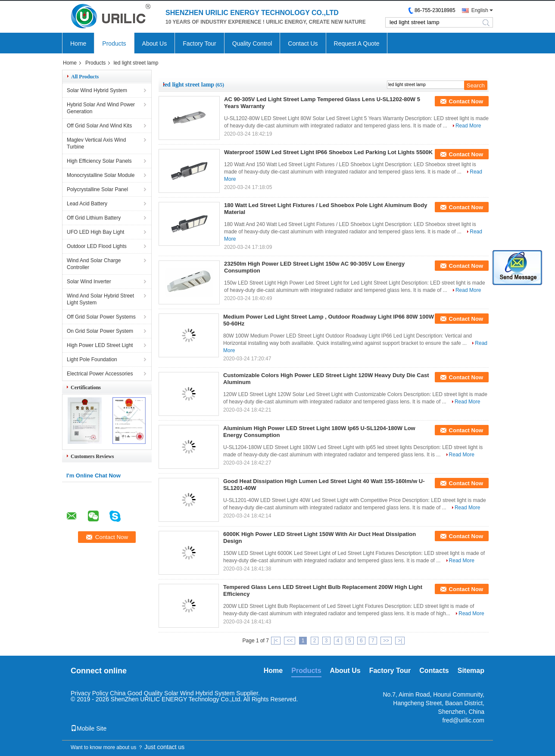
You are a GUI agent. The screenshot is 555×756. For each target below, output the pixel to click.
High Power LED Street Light (100, 345)
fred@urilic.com (463, 720)
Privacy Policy (89, 693)
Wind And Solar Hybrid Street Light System (100, 299)
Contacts (434, 671)
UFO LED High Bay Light (95, 232)
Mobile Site (89, 728)
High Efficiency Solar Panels (99, 161)
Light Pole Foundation (92, 359)
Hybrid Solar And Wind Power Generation (101, 108)
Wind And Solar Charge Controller (94, 264)
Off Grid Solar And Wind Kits (99, 126)
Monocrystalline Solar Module (101, 175)
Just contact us (164, 747)
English (480, 10)
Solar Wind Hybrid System (97, 90)
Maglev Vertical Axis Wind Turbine (96, 143)
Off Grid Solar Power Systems (101, 317)
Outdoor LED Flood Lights (97, 246)
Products (114, 43)
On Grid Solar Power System (100, 331)
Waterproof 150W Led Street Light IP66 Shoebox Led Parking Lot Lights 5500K (328, 152)
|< (276, 641)
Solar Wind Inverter (89, 282)
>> (386, 641)
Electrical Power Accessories (100, 374)
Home (78, 43)
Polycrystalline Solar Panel (97, 189)
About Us (155, 43)
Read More (468, 126)
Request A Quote (357, 43)
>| (400, 641)
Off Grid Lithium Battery (94, 218)
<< (290, 641)
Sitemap (471, 671)
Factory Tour (200, 43)
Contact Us (303, 43)
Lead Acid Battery (87, 204)
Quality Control (252, 43)
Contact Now (466, 101)
